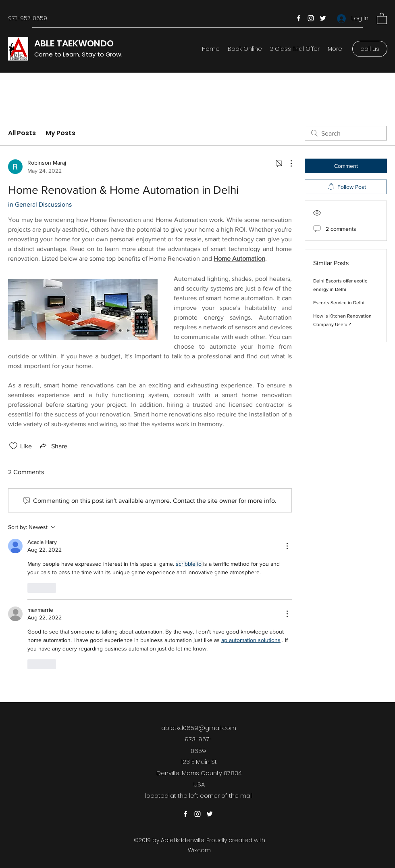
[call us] (370, 49)
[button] (382, 18)
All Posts (22, 133)
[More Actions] (287, 163)
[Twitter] (323, 18)
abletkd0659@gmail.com (199, 728)
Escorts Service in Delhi (339, 303)
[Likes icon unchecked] (13, 446)
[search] (346, 133)
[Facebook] (299, 18)
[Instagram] (311, 18)
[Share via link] (53, 446)
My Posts (60, 133)
